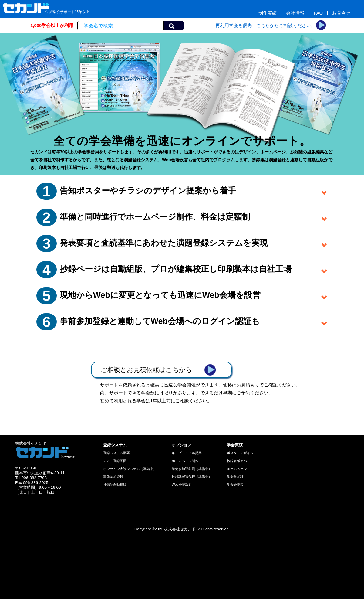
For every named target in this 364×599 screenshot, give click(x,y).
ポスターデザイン (240, 453)
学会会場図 (235, 485)
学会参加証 (235, 477)
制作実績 (268, 13)
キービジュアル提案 (187, 453)
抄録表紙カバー (239, 461)
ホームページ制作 (185, 461)
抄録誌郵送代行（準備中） (192, 477)
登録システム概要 (116, 453)
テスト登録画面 (115, 461)
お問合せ (341, 13)
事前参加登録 (113, 477)
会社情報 (295, 13)
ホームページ (237, 469)
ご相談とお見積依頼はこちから (158, 370)
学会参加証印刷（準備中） (192, 469)
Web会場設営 (182, 485)
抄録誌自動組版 (115, 485)
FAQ (318, 13)
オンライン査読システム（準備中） (130, 469)
